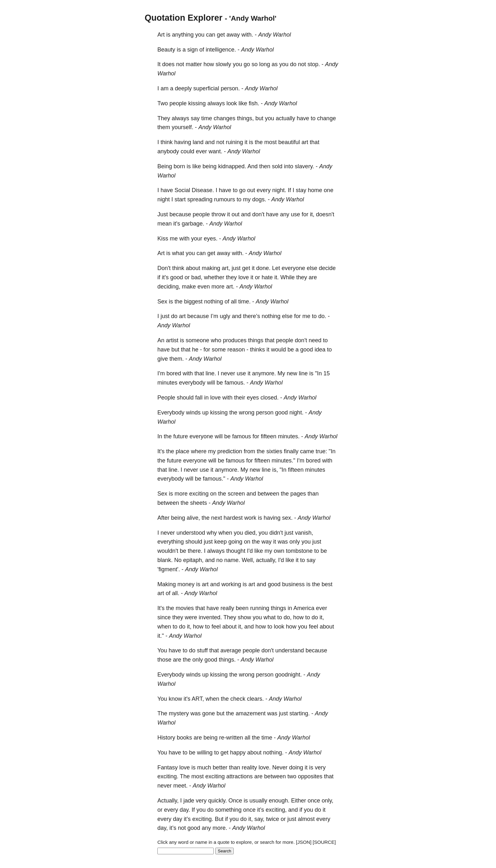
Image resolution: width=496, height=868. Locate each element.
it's (177, 224)
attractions (240, 776)
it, (312, 214)
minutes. (289, 436)
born (179, 166)
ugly (225, 316)
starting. (300, 713)
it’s (261, 810)
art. (230, 287)
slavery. (304, 166)
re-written (231, 738)
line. (211, 373)
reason (236, 350)
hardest (233, 518)
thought (236, 551)
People (166, 398)
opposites (310, 776)
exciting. (168, 776)
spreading (200, 199)
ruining (234, 142)
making (211, 268)
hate (267, 277)
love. (265, 767)
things (256, 340)
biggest (193, 302)
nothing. (273, 753)
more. (220, 828)
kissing (197, 103)
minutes (167, 383)
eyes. (211, 239)
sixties (274, 451)
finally (291, 451)
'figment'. (169, 569)
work (250, 518)
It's (161, 451)
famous (241, 436)
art (305, 142)
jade (189, 801)
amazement (251, 713)
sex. (287, 518)
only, (328, 801)
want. (215, 151)
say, (259, 819)
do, (288, 617)
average (231, 650)
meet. (180, 786)
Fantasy (168, 767)
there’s (251, 316)
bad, (197, 277)
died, (251, 533)
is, (275, 470)
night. (279, 190)
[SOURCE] (324, 842)
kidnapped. (232, 166)
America (304, 608)
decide (327, 268)
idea (320, 350)
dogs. (259, 199)
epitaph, (193, 560)
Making (167, 584)
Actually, (168, 801)
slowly (223, 64)
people (178, 103)
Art (161, 35)
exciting (199, 494)
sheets (199, 503)
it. (277, 277)
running (260, 608)
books (184, 738)
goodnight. (288, 675)
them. (177, 359)
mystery (179, 713)
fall (199, 398)
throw (218, 214)
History (166, 738)
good (176, 277)
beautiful (289, 142)
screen (236, 494)
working (231, 584)
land (198, 142)
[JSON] (304, 842)
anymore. (264, 373)
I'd (250, 551)
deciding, (169, 287)
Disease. (203, 190)
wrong (247, 413)
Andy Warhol (275, 35)
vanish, (304, 533)
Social (182, 190)
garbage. (193, 224)
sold (277, 166)
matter (194, 64)
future (181, 436)
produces (235, 340)
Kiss (163, 239)
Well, (248, 560)
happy (238, 753)
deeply (183, 88)
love (244, 277)
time (207, 118)
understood (191, 533)
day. (185, 810)
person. (230, 88)
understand (290, 650)
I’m (214, 316)
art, (226, 268)
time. (244, 302)
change (326, 118)
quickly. (218, 801)
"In (318, 373)
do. (322, 316)
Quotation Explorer (184, 18)
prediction (230, 451)
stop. (314, 64)
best (327, 584)
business (293, 584)
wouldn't (168, 551)
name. (232, 560)
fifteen (269, 436)
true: (321, 451)
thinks (257, 350)
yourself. (183, 127)
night (164, 199)
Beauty (166, 50)
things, (245, 118)
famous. (235, 383)
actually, (266, 560)
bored (174, 373)
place (182, 451)
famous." (214, 479)
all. (176, 593)
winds (193, 413)
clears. (255, 699)
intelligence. (221, 50)
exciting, (276, 810)
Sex (162, 302)
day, (163, 828)
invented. (210, 617)
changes (224, 118)
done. (263, 268)
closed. (269, 398)
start (180, 199)
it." (161, 636)
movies (185, 608)
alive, (193, 518)
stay (301, 190)
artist (172, 340)
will (211, 383)
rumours (224, 199)
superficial (206, 88)
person (265, 413)
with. (247, 35)
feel (216, 627)
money (186, 584)
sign (193, 50)
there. (195, 551)
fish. (254, 103)
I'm (161, 373)
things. (227, 660)
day (178, 819)
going (235, 542)
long (265, 64)
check (238, 699)
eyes (253, 398)
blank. (165, 560)
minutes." (283, 461)
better (220, 767)
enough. (279, 801)
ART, (198, 699)
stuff (202, 650)
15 (327, 373)
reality (249, 767)
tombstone (299, 551)
